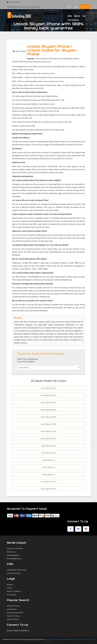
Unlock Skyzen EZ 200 (48, 395)
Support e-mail (13, 2)
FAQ (84, 16)
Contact (76, 7)
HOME (70, 16)
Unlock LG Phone (13, 619)
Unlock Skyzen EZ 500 (48, 417)
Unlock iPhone (12, 609)
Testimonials (11, 552)
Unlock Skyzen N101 (48, 446)
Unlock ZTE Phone (13, 606)
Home (69, 7)
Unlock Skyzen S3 (49, 460)
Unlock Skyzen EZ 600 (48, 424)
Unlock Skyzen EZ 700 (48, 431)
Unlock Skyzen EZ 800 (48, 438)
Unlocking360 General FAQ (16, 570)
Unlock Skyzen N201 (48, 453)
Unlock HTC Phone (13, 616)
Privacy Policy (12, 595)
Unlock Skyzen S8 (49, 474)
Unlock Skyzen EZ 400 (48, 410)
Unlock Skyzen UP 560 (49, 489)
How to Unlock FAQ (14, 573)
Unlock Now (85, 7)
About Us (10, 585)
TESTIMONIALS (73, 20)
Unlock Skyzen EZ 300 (48, 403)
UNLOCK (77, 16)
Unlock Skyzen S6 (49, 467)
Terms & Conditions (14, 591)
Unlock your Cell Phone (15, 548)
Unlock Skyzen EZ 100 (48, 388)
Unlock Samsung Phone (15, 613)
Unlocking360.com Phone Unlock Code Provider (24, 7)
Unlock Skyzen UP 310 (49, 482)
